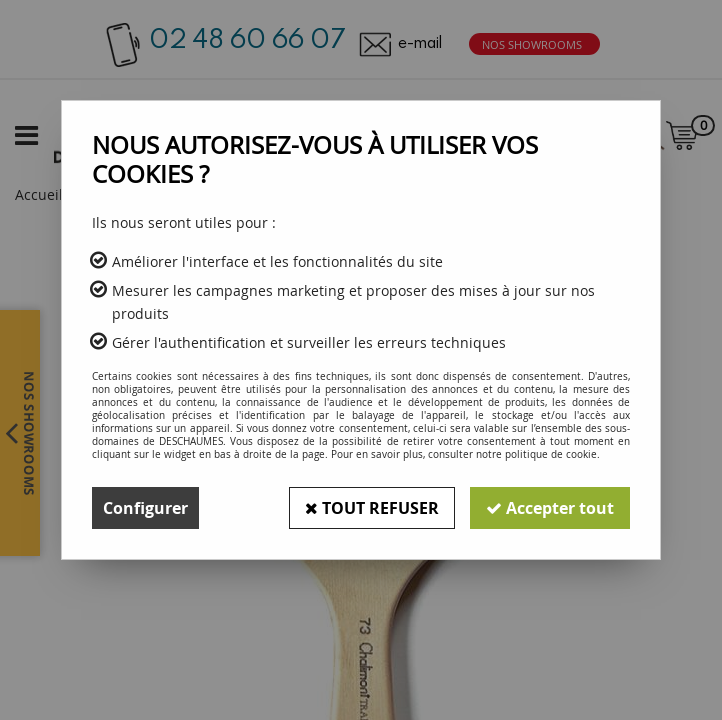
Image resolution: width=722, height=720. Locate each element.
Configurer (145, 508)
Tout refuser (372, 508)
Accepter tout (550, 508)
